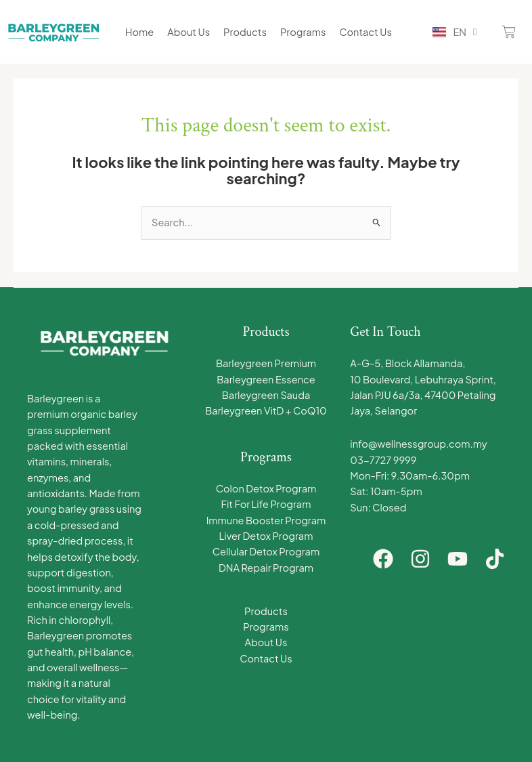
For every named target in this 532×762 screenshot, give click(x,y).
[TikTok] (495, 559)
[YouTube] (458, 559)
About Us (189, 32)
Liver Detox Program (266, 536)
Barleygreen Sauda (266, 395)
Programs (303, 32)
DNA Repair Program (266, 568)
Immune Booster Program (266, 520)
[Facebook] (383, 559)
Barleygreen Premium (266, 363)
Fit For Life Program (266, 504)
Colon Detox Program (266, 488)
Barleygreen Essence (266, 379)
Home (139, 32)
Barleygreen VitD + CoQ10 (266, 410)
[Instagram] (420, 559)
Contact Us (365, 32)
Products (245, 32)
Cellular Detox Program (266, 551)
